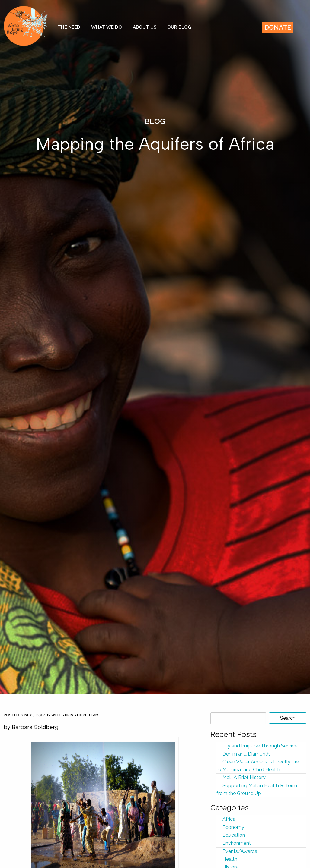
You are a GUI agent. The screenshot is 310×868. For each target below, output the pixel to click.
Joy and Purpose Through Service (260, 746)
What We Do (107, 27)
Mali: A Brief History (244, 777)
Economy (233, 827)
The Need (69, 27)
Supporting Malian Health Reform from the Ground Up (257, 789)
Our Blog (179, 27)
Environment (237, 843)
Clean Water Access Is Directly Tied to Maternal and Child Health (259, 766)
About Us (145, 27)
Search (288, 718)
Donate (278, 27)
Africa (229, 819)
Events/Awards (240, 851)
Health (230, 859)
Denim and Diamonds (247, 754)
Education (234, 835)
